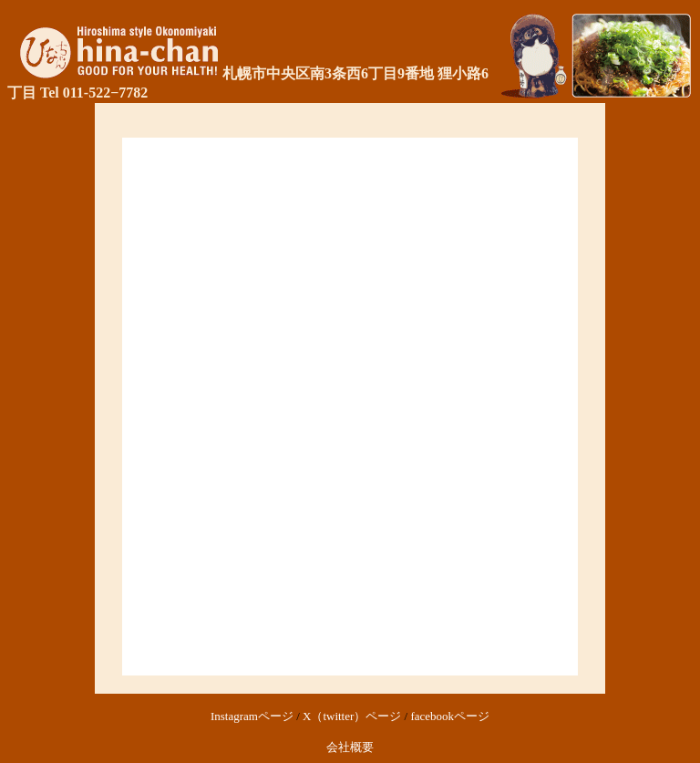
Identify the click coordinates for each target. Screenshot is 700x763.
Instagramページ (252, 716)
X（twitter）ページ (352, 716)
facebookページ (450, 716)
